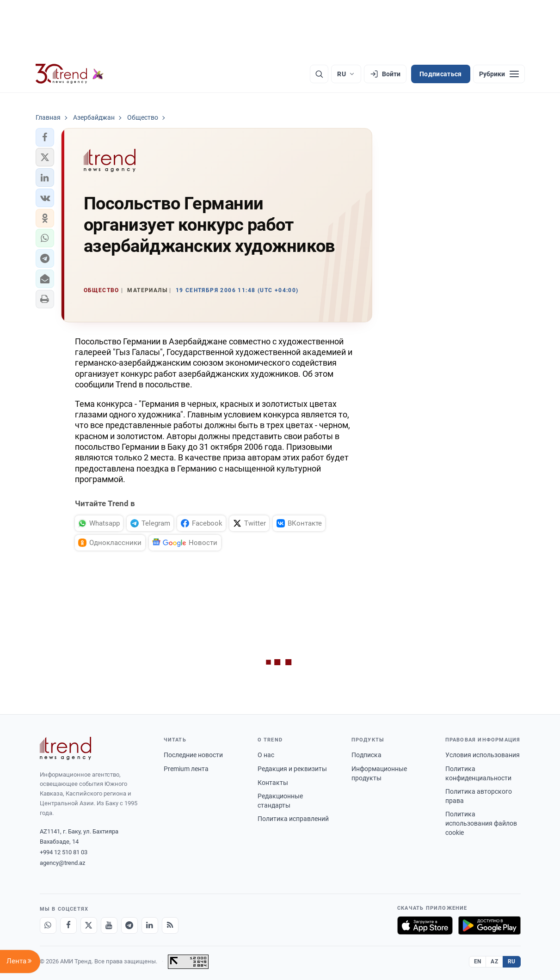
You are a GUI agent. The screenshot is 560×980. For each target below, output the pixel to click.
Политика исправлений (293, 819)
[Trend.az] (70, 74)
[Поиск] (319, 74)
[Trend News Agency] (66, 748)
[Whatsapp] (48, 925)
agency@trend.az (62, 863)
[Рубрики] (499, 74)
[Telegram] (129, 925)
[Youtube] (109, 925)
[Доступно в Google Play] (489, 925)
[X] (89, 925)
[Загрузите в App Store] (425, 925)
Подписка (366, 755)
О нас (266, 755)
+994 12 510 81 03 (64, 852)
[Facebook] (68, 925)
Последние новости (193, 755)
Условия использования (483, 755)
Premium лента (186, 769)
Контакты (273, 783)
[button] (45, 137)
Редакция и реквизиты (292, 769)
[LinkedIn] (150, 925)
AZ (494, 962)
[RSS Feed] (170, 925)
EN (478, 962)
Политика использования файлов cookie (481, 823)
